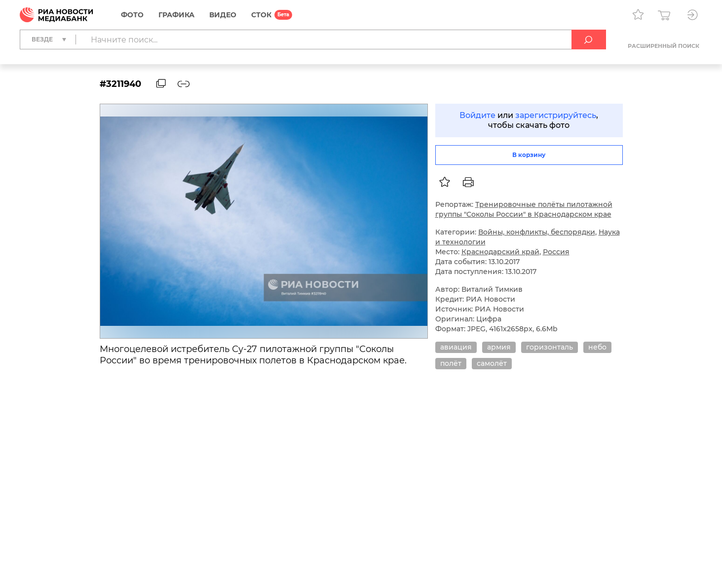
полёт (451, 363)
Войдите (477, 115)
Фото (132, 15)
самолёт (492, 363)
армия (499, 347)
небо (597, 347)
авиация (456, 347)
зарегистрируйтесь (556, 115)
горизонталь (550, 347)
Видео (223, 15)
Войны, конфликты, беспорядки (537, 232)
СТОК (261, 15)
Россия (556, 252)
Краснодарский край (500, 252)
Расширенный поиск (664, 46)
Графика (176, 15)
